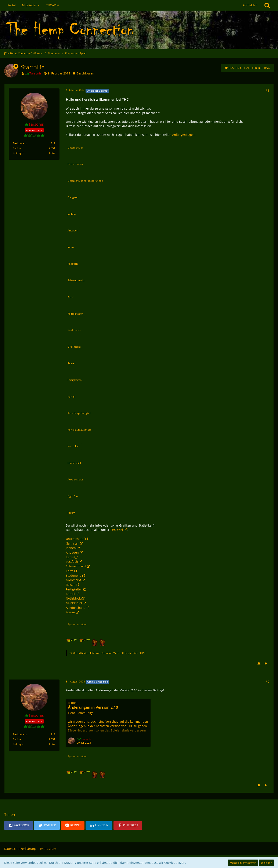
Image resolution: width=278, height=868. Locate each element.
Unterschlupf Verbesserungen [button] (85, 181)
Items (70, 557)
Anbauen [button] (73, 230)
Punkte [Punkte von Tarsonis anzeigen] (17, 148)
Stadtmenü (74, 576)
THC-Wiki (117, 530)
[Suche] (267, 5)
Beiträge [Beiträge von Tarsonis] (18, 153)
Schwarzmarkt (76, 566)
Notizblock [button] (74, 446)
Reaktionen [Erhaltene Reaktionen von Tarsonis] (19, 143)
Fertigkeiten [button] (75, 380)
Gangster (72, 543)
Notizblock (73, 598)
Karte (70, 571)
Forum (70, 612)
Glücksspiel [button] (74, 463)
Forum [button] (71, 513)
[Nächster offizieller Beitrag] (266, 663)
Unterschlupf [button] (75, 148)
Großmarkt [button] (74, 347)
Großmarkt (73, 580)
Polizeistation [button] (75, 314)
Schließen (266, 863)
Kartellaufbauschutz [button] (79, 430)
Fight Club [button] (73, 496)
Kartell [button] (71, 397)
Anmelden (250, 5)
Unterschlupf (75, 539)
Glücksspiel (74, 603)
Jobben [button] (72, 214)
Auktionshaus (75, 608)
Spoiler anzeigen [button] (77, 624)
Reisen (71, 585)
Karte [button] (71, 297)
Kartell (71, 594)
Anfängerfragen (183, 135)
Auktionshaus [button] (75, 479)
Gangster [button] (73, 197)
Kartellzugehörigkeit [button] (79, 413)
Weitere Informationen (243, 863)
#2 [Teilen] (268, 682)
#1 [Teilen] (268, 90)
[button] (19, 825)
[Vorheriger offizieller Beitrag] (266, 785)
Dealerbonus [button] (75, 164)
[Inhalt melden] (259, 663)
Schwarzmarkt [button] (76, 280)
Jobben (71, 548)
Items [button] (71, 247)
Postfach (72, 562)
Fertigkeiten (74, 589)
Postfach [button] (73, 264)
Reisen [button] (71, 363)
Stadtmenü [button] (74, 330)
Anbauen (72, 552)
